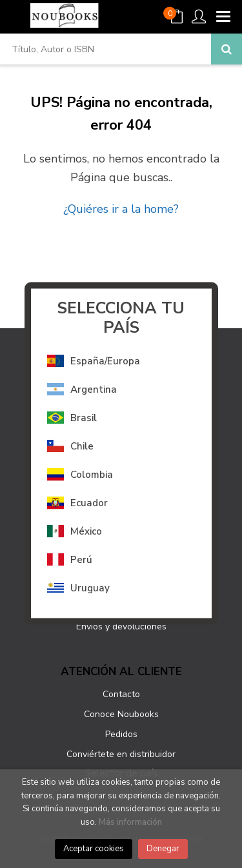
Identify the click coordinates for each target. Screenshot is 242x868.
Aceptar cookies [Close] (94, 849)
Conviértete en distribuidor (121, 754)
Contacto (121, 694)
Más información (130, 822)
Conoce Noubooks (121, 714)
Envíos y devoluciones (121, 626)
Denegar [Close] (163, 849)
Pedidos (121, 734)
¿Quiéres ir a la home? (121, 209)
